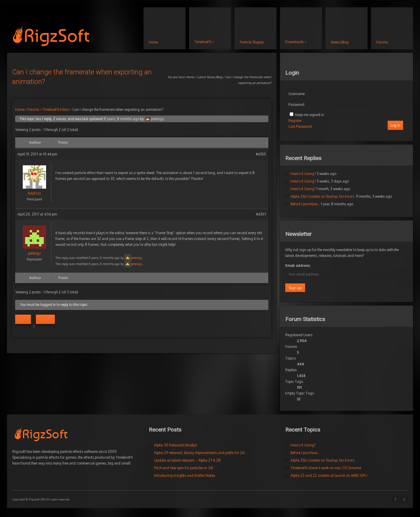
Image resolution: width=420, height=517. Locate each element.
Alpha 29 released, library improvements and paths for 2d (199, 453)
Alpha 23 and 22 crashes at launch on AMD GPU (329, 475)
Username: (297, 94)
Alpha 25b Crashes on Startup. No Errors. (323, 196)
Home (190, 77)
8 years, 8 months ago (121, 119)
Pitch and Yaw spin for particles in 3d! (184, 468)
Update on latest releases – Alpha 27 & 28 (187, 460)
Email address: (298, 265)
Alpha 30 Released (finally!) (176, 445)
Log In (395, 125)
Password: (297, 105)
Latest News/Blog (210, 77)
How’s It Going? (303, 174)
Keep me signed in (310, 115)
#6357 (261, 214)
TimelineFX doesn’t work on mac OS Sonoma (326, 468)
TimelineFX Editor (56, 109)
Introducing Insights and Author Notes (184, 475)
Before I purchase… (305, 204)
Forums (33, 109)
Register (45, 319)
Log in (23, 319)
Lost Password (300, 126)
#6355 (261, 154)
